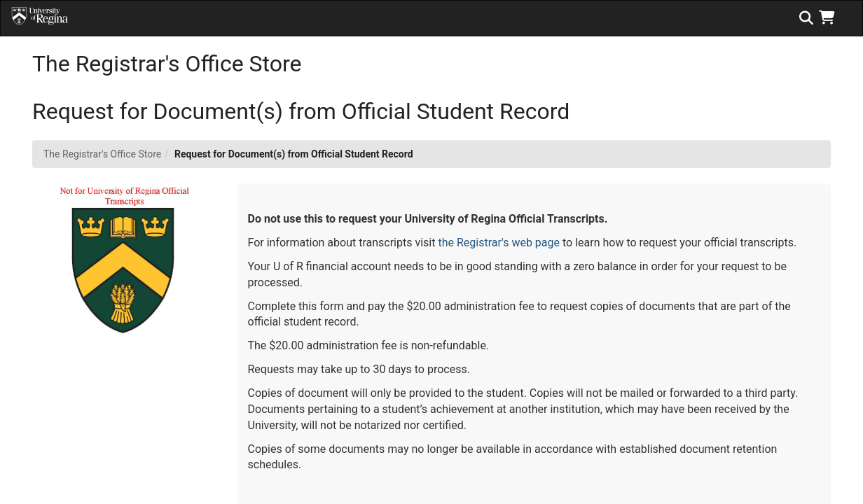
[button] (830, 17)
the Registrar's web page (499, 243)
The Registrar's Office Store (102, 154)
